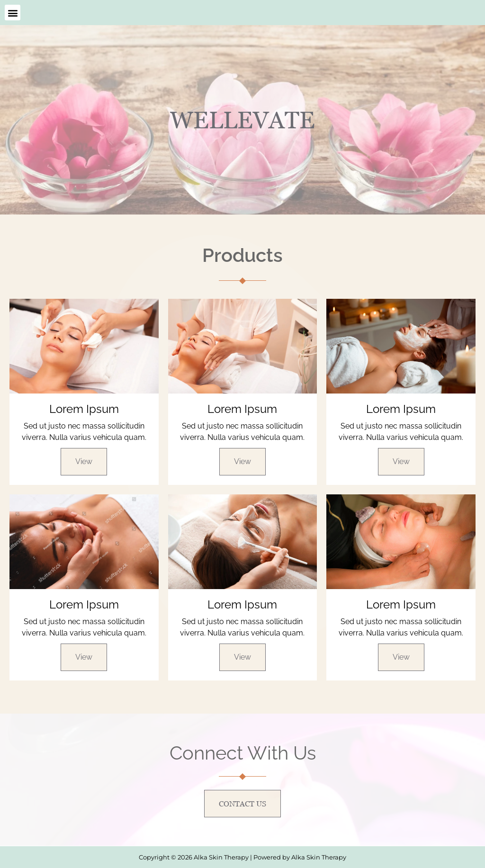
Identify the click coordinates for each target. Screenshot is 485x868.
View (84, 461)
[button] (13, 13)
